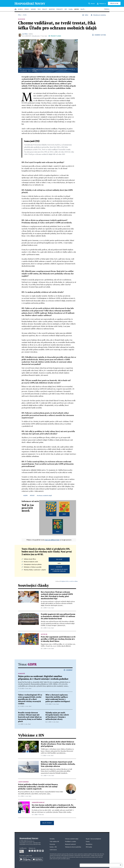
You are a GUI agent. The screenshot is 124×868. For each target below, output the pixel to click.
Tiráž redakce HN (54, 842)
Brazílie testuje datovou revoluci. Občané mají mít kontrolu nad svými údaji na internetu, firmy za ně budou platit (30, 717)
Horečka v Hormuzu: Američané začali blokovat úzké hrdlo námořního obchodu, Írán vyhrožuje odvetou (58, 764)
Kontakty (52, 839)
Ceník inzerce (53, 850)
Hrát (51, 514)
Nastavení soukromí (70, 844)
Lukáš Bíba (34, 71)
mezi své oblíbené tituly (52, 540)
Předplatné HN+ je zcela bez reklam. (69, 581)
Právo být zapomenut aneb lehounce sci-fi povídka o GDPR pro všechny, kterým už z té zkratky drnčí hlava (58, 639)
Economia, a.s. (31, 841)
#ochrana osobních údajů (44, 495)
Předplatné (114, 3)
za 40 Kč (59, 559)
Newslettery (89, 844)
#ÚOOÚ (32, 495)
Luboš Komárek (23, 782)
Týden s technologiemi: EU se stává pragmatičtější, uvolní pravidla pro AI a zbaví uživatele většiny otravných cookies (30, 699)
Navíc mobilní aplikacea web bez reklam (59, 569)
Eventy (88, 842)
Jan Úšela (25, 34)
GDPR (32, 665)
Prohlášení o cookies (71, 842)
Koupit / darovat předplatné (93, 839)
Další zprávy (47, 823)
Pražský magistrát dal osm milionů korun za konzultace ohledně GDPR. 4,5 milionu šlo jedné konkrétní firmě (58, 616)
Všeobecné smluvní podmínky (73, 847)
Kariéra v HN (53, 847)
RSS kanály (89, 847)
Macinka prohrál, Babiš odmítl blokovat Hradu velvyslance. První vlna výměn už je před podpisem (58, 744)
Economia (52, 844)
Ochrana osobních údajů (72, 839)
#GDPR (25, 495)
